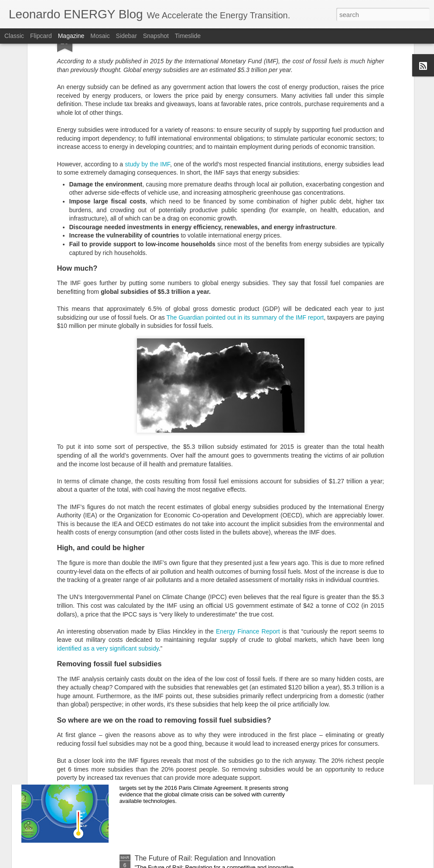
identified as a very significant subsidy (108, 522)
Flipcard (41, 36)
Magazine (71, 36)
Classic (14, 36)
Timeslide (188, 36)
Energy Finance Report (247, 505)
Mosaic (100, 36)
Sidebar (126, 36)
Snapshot (156, 36)
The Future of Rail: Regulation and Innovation (205, 858)
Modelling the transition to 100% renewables (203, 759)
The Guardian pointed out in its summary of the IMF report (245, 191)
